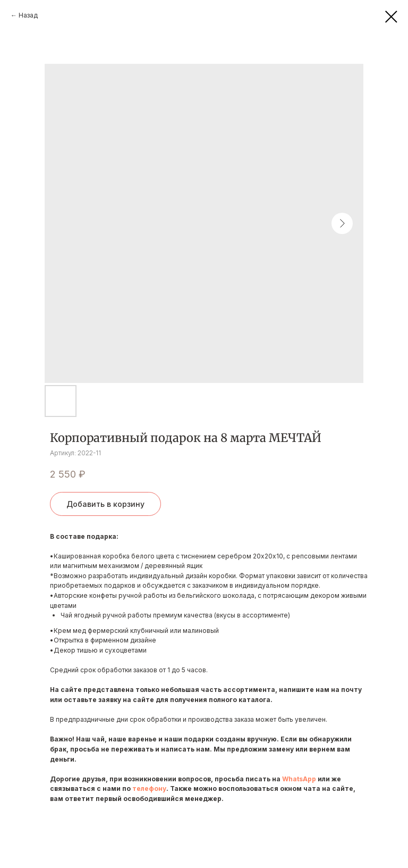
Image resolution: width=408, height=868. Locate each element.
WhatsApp (299, 779)
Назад (28, 15)
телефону (149, 788)
